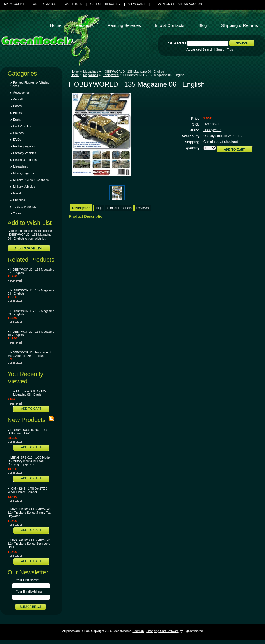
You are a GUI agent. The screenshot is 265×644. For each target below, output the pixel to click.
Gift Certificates (105, 4)
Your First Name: (27, 580)
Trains (17, 213)
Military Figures (24, 173)
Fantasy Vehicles (25, 153)
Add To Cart (31, 409)
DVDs (17, 140)
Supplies (19, 200)
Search (177, 43)
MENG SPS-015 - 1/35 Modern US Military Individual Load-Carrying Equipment (30, 461)
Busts (17, 119)
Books (17, 113)
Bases (17, 106)
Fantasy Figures (24, 146)
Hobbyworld (111, 75)
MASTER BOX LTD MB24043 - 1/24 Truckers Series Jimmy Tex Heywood (30, 513)
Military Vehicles (24, 187)
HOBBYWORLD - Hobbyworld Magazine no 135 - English (29, 354)
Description (81, 208)
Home (75, 72)
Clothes (18, 133)
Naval (17, 193)
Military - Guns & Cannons (31, 180)
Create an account (188, 4)
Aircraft (18, 99)
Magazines (21, 166)
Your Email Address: (30, 591)
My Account (14, 4)
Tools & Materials (25, 207)
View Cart (137, 4)
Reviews (143, 208)
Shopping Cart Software (162, 631)
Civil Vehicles (22, 126)
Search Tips (225, 49)
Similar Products (119, 208)
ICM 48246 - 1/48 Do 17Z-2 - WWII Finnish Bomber (28, 490)
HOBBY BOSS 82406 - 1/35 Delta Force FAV (28, 431)
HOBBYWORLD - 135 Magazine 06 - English (29, 393)
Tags (99, 208)
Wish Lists (73, 4)
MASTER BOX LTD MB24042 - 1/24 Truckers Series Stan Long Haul (30, 544)
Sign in (159, 4)
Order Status (45, 4)
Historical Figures (25, 160)
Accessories (21, 93)
